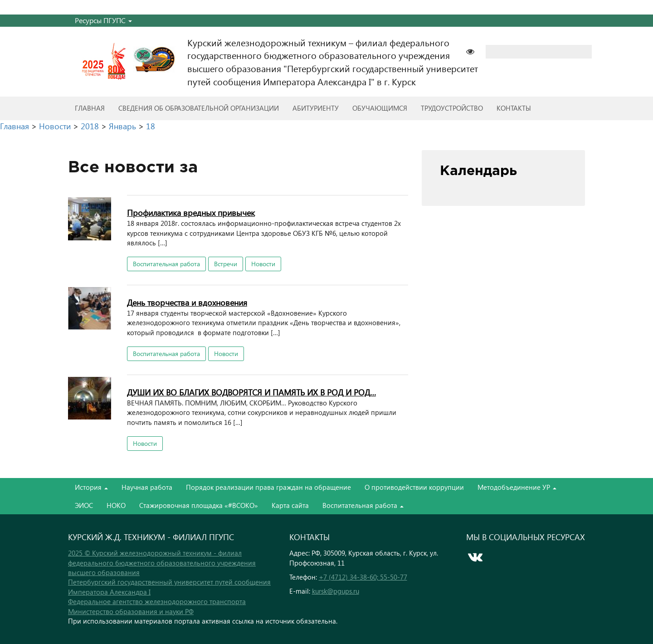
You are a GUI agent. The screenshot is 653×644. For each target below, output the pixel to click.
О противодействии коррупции (414, 487)
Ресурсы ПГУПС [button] (103, 20)
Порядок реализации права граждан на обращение (268, 487)
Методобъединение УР (517, 487)
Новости (263, 264)
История (91, 487)
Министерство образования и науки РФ (131, 611)
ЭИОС (84, 505)
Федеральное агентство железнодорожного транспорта (157, 601)
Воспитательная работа (166, 264)
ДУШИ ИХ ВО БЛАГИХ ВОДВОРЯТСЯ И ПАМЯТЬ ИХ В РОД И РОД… (251, 392)
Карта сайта (290, 505)
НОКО (116, 505)
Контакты (514, 108)
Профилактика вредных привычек (191, 212)
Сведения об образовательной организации (199, 108)
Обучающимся (380, 108)
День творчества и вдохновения (187, 302)
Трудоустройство (452, 108)
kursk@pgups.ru (336, 591)
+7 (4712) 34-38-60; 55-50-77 (363, 577)
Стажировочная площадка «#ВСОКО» (199, 505)
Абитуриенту (316, 108)
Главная (90, 108)
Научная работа (147, 487)
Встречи (226, 264)
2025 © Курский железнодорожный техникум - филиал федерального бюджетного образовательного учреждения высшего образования (162, 563)
